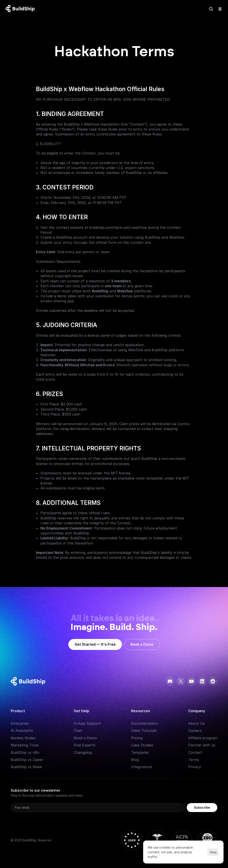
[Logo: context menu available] (21, 9)
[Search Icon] (211, 9)
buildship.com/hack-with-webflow (118, 227)
